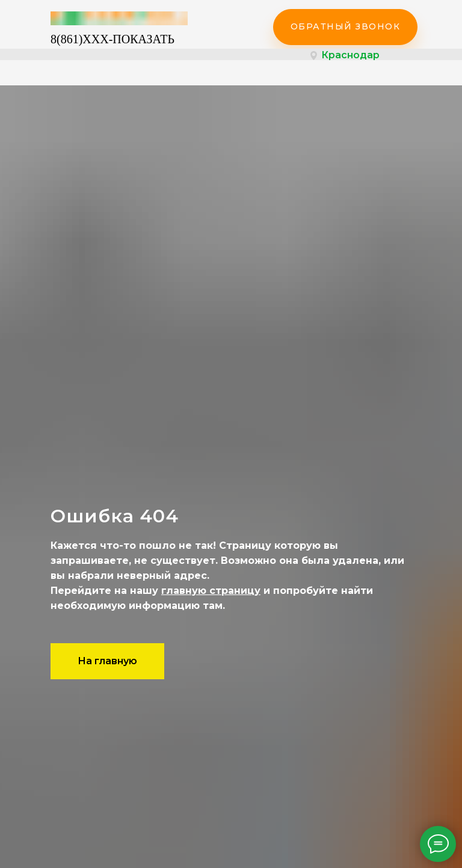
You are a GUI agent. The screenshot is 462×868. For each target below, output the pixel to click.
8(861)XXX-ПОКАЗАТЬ (112, 39)
